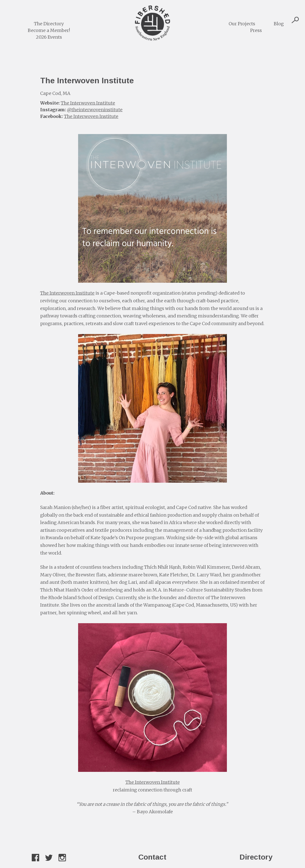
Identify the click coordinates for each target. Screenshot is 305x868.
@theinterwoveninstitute (95, 110)
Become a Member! (49, 30)
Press (256, 30)
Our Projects (242, 24)
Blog (279, 24)
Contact (152, 857)
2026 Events (49, 37)
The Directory (49, 24)
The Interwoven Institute (88, 103)
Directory (256, 857)
